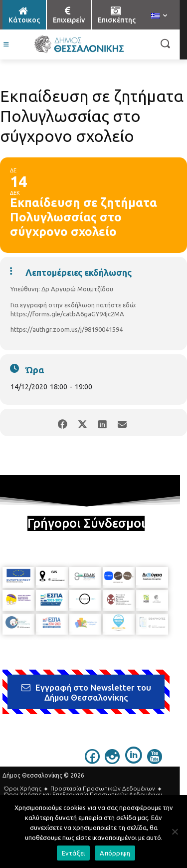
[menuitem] (159, 16)
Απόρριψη (115, 853)
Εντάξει (74, 853)
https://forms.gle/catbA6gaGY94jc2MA (67, 314)
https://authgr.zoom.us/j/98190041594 (67, 329)
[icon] (92, 761)
